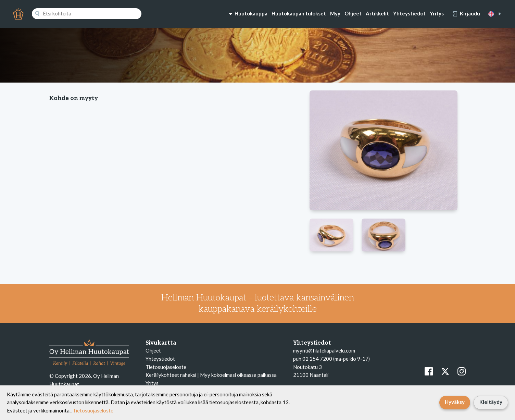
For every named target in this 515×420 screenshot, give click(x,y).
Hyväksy (455, 402)
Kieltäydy (491, 402)
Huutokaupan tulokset (299, 13)
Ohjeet (353, 13)
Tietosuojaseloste (166, 367)
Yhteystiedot (409, 13)
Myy (335, 13)
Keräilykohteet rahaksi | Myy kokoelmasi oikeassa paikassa (211, 375)
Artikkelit (377, 13)
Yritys (437, 13)
